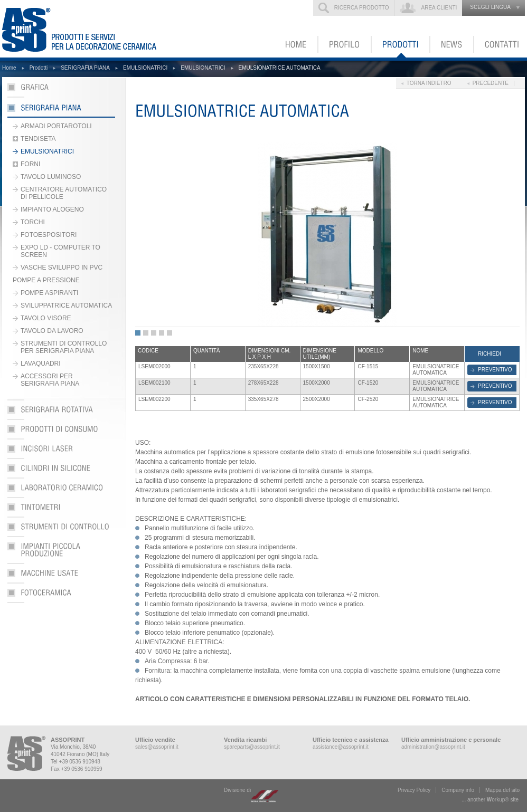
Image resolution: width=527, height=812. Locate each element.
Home (9, 68)
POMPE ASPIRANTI (49, 293)
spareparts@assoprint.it (252, 747)
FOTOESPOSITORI (49, 235)
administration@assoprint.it (433, 747)
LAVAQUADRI (41, 364)
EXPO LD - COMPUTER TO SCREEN (60, 251)
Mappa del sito (502, 790)
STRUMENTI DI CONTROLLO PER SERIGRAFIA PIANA (64, 347)
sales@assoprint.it (157, 747)
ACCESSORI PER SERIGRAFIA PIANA (50, 380)
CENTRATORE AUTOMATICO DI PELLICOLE (64, 193)
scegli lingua (490, 7)
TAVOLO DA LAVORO (52, 331)
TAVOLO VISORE (46, 318)
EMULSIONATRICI (145, 68)
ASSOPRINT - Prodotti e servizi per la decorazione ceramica (86, 29)
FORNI (30, 164)
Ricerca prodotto (362, 8)
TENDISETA (38, 139)
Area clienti (439, 8)
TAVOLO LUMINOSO (51, 177)
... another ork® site (490, 800)
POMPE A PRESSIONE (46, 280)
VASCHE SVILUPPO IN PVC (62, 268)
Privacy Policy (414, 790)
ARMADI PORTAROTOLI (56, 126)
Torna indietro (429, 83)
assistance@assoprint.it (341, 747)
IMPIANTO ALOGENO (52, 209)
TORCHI (33, 222)
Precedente (491, 83)
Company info (458, 790)
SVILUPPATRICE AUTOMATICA (66, 305)
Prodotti (39, 68)
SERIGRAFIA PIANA (85, 68)
